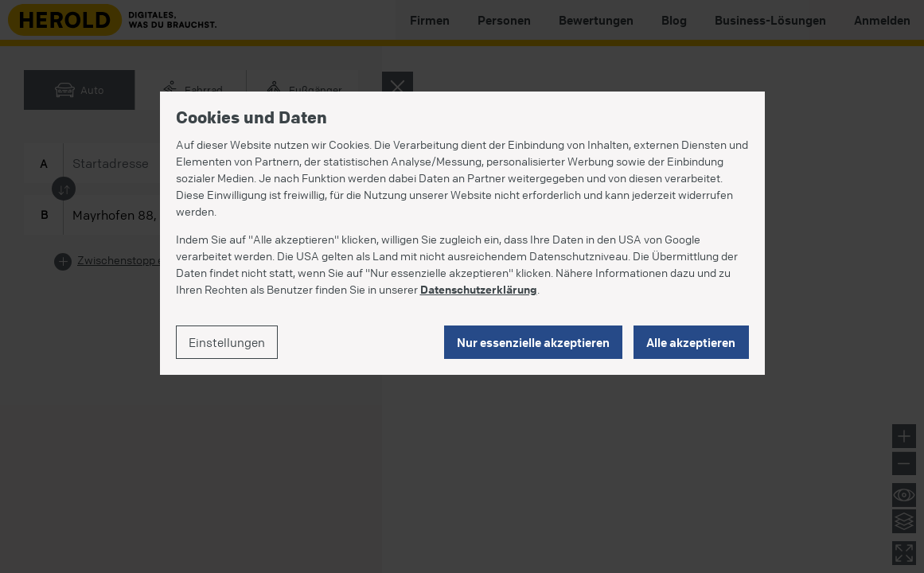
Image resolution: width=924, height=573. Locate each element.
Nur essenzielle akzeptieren (533, 342)
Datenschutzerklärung (479, 289)
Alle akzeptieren (691, 342)
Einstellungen (227, 342)
